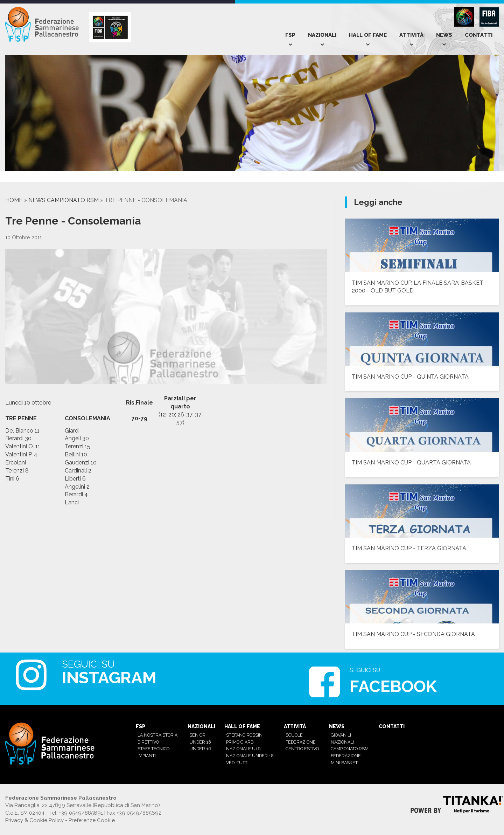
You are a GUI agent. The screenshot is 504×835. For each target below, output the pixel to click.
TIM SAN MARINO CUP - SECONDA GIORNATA (413, 634)
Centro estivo (302, 749)
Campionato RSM (350, 749)
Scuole (294, 735)
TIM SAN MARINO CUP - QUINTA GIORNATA (410, 377)
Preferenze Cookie (92, 820)
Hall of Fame (368, 35)
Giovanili (341, 735)
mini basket (344, 763)
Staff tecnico (153, 749)
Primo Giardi (240, 742)
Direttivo (148, 742)
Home (14, 200)
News (444, 35)
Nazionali (322, 35)
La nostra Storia (157, 735)
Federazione (301, 742)
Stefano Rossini (245, 735)
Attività (411, 35)
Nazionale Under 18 (250, 756)
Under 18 (200, 742)
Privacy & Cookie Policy (34, 820)
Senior (197, 735)
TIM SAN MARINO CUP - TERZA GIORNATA (409, 548)
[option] (41, 178)
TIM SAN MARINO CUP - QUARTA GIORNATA (411, 463)
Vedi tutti (237, 763)
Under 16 (200, 749)
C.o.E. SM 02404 (25, 813)
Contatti (479, 35)
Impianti (147, 756)
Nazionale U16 (243, 749)
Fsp (290, 35)
